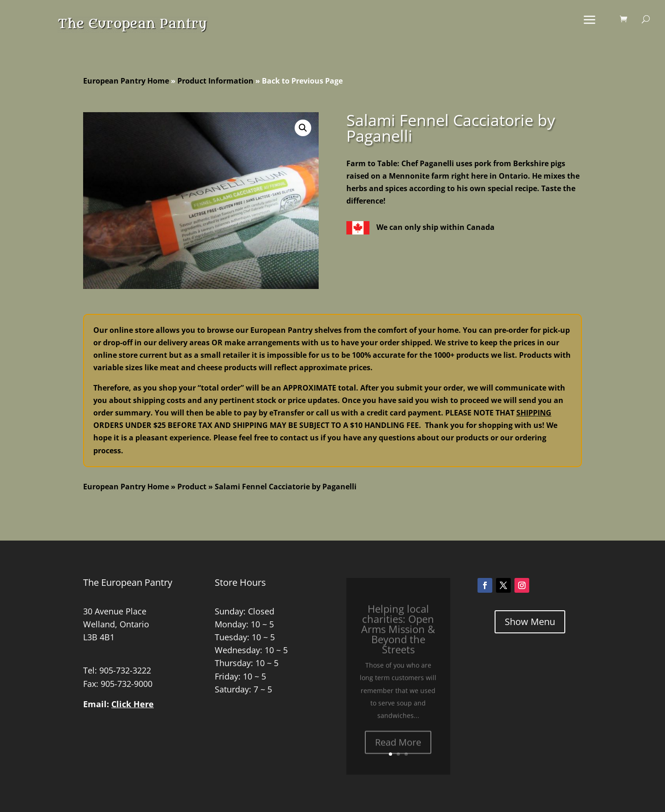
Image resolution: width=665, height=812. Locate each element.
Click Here (133, 704)
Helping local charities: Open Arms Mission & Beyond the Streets (398, 637)
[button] (303, 128)
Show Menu (530, 622)
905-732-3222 (125, 670)
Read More (398, 750)
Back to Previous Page (302, 81)
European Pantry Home (126, 81)
